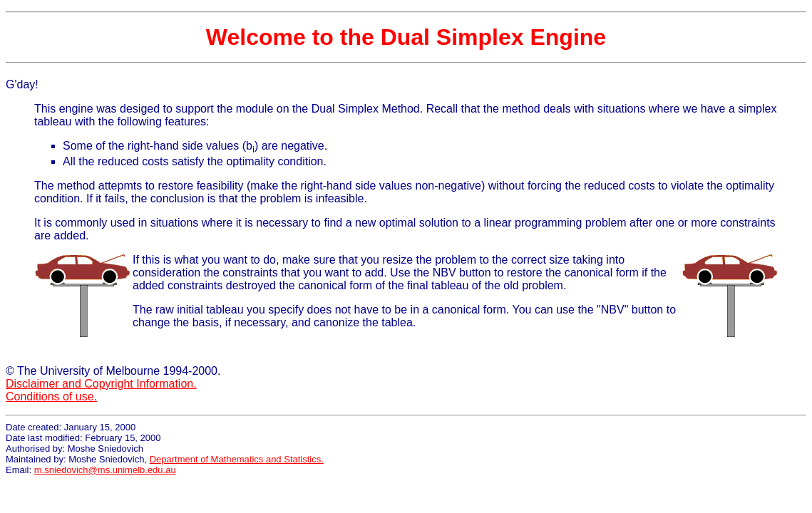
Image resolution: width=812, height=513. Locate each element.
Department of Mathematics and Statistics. (237, 459)
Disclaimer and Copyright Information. (101, 384)
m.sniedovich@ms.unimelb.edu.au (105, 470)
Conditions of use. (51, 397)
